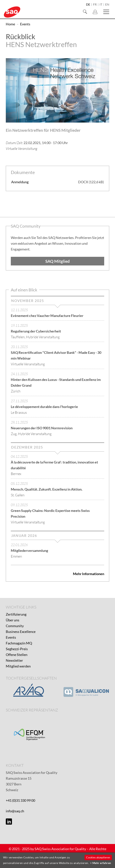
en (107, 5)
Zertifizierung (16, 614)
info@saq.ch (15, 811)
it (101, 5)
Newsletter (14, 660)
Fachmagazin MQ (19, 643)
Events (11, 637)
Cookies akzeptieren (98, 857)
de (88, 5)
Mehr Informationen (89, 574)
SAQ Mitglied (57, 261)
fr (95, 5)
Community (15, 626)
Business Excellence (21, 632)
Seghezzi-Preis (17, 649)
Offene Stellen (17, 655)
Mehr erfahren (102, 863)
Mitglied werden (18, 666)
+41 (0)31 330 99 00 (20, 800)
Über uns (13, 620)
